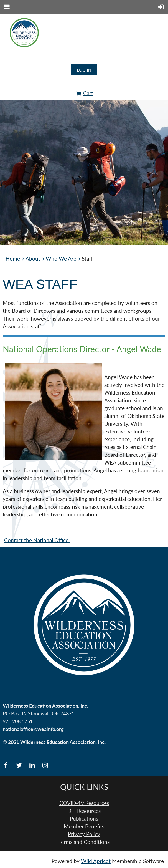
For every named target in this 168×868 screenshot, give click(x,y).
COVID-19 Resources (84, 803)
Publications (84, 819)
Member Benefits (84, 826)
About (33, 259)
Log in (84, 70)
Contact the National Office (37, 540)
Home (13, 259)
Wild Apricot (96, 861)
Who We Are (61, 259)
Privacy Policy (84, 834)
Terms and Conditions (84, 842)
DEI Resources (84, 811)
